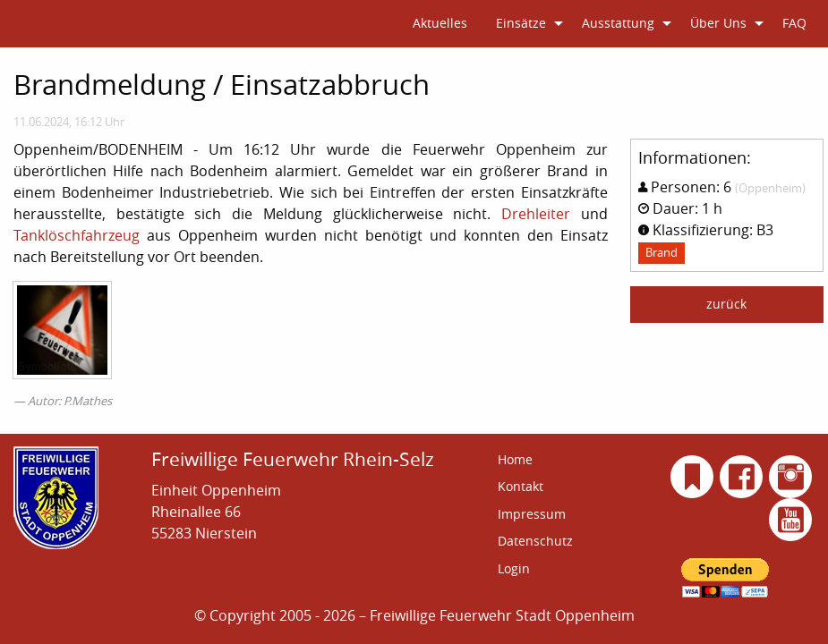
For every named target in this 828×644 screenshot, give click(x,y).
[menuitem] (440, 24)
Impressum (532, 514)
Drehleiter (536, 214)
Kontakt (521, 486)
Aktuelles (440, 23)
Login (514, 568)
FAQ (794, 23)
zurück (726, 304)
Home (515, 459)
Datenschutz (535, 541)
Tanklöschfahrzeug (77, 235)
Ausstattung (618, 23)
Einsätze (521, 23)
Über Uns (718, 23)
